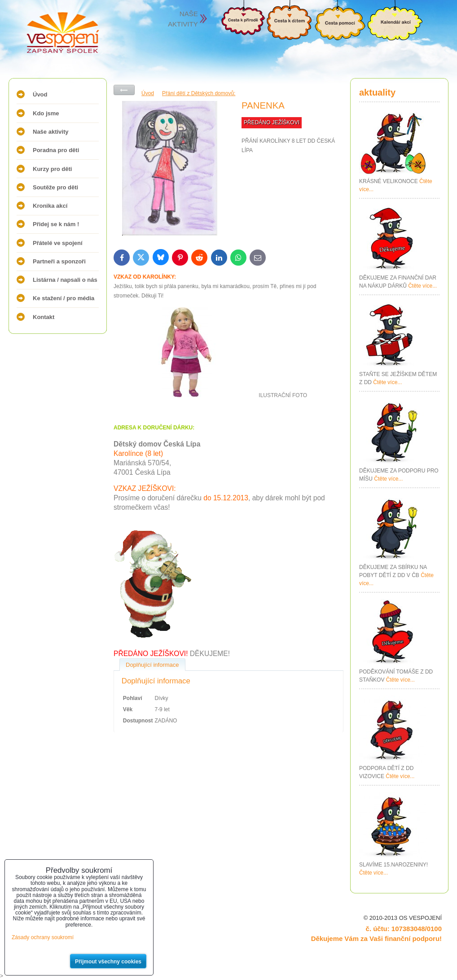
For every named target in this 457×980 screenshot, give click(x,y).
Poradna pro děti (56, 150)
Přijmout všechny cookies (108, 962)
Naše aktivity (51, 132)
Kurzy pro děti (52, 169)
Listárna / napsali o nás (65, 280)
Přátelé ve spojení (58, 243)
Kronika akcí (50, 206)
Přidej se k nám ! (56, 224)
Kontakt (44, 317)
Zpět (124, 90)
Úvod (40, 94)
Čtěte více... (422, 286)
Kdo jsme (46, 113)
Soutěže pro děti (55, 187)
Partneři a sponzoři (59, 261)
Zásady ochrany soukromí (43, 937)
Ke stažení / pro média (64, 298)
